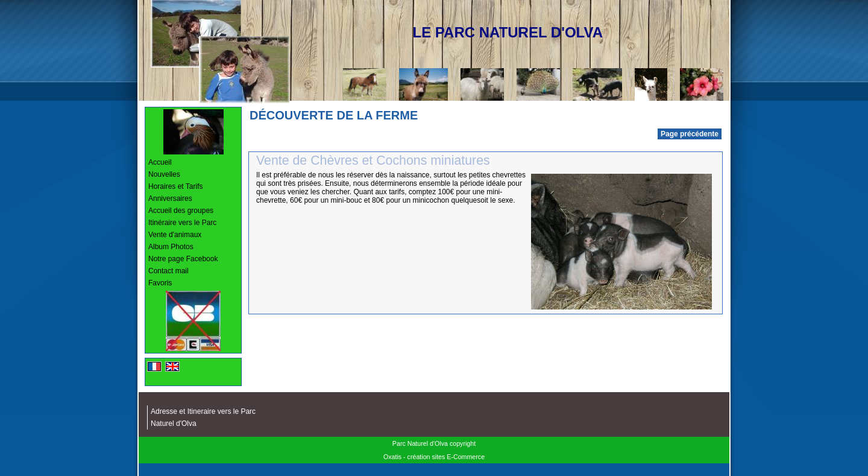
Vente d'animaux (175, 235)
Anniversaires (170, 198)
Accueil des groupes (181, 211)
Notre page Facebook (183, 259)
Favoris (160, 283)
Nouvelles (164, 174)
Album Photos (171, 247)
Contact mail (168, 271)
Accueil (160, 162)
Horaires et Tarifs (175, 186)
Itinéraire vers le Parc (182, 223)
